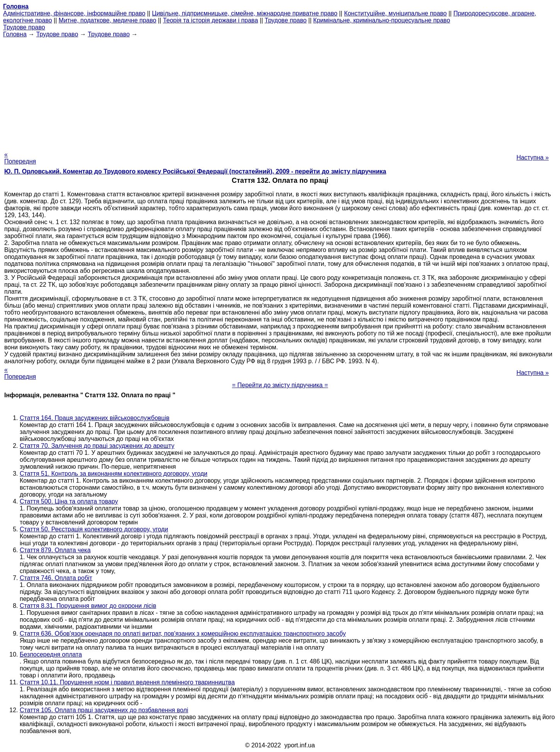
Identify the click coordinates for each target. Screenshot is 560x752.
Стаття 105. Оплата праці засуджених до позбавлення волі (104, 710)
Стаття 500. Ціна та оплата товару (69, 501)
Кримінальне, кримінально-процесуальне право (382, 20)
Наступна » (533, 157)
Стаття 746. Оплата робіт (56, 578)
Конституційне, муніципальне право (395, 13)
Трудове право (286, 20)
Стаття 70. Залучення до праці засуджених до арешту (97, 446)
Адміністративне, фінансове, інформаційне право (74, 13)
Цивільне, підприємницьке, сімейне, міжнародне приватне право (245, 13)
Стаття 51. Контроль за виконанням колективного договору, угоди (114, 474)
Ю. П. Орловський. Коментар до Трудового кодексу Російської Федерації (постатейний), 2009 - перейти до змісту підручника (195, 171)
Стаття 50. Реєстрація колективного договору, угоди (94, 529)
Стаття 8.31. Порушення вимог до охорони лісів (88, 606)
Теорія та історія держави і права (210, 20)
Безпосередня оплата (51, 654)
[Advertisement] (280, 92)
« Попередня (20, 158)
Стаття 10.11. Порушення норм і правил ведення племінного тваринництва (127, 682)
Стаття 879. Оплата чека (55, 550)
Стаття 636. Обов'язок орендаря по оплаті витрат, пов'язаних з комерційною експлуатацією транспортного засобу (183, 634)
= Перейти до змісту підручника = (280, 385)
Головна (15, 34)
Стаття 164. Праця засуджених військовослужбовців (95, 418)
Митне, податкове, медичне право (108, 20)
